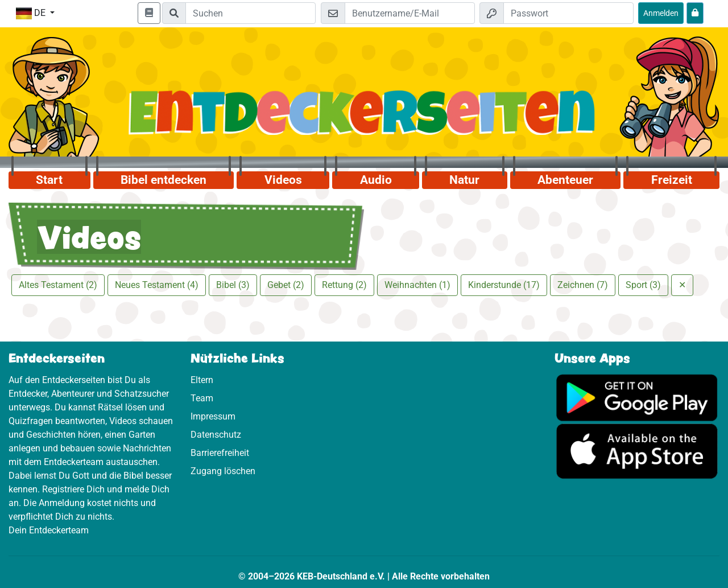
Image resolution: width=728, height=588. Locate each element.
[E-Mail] (410, 13)
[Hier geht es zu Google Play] (637, 397)
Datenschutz (216, 435)
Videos (283, 180)
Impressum (213, 416)
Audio (376, 180)
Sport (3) (643, 285)
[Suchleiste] (251, 13)
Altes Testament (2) (58, 285)
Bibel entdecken (164, 180)
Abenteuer (565, 180)
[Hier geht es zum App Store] (637, 451)
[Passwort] (568, 13)
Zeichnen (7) (583, 285)
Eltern (202, 380)
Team (202, 398)
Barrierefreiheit (220, 453)
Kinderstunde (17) (504, 285)
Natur (464, 180)
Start (49, 180)
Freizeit (672, 180)
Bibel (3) (233, 285)
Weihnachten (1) (417, 285)
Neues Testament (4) (157, 285)
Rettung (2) (344, 285)
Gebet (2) (286, 285)
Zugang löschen (223, 471)
